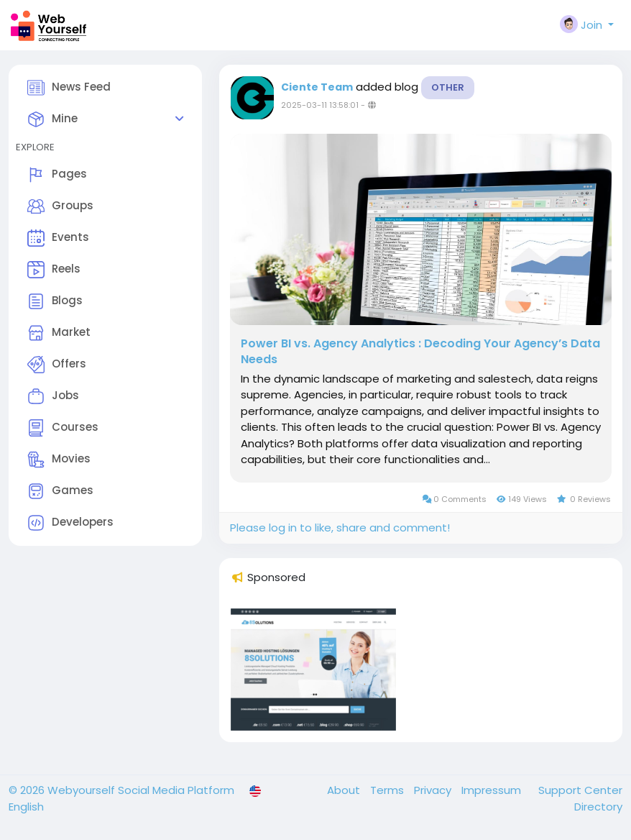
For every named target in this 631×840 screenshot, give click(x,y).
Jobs (53, 396)
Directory (598, 807)
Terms (388, 790)
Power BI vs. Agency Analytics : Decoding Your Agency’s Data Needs (420, 352)
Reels (54, 270)
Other (448, 87)
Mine (52, 119)
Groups (60, 206)
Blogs (55, 301)
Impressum (493, 790)
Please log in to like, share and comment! (340, 528)
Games (60, 491)
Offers (57, 365)
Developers (70, 523)
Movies (59, 460)
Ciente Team (317, 87)
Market (59, 333)
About (345, 790)
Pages (57, 175)
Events (58, 238)
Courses (63, 428)
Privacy (434, 790)
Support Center (580, 790)
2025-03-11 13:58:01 (320, 105)
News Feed (69, 88)
